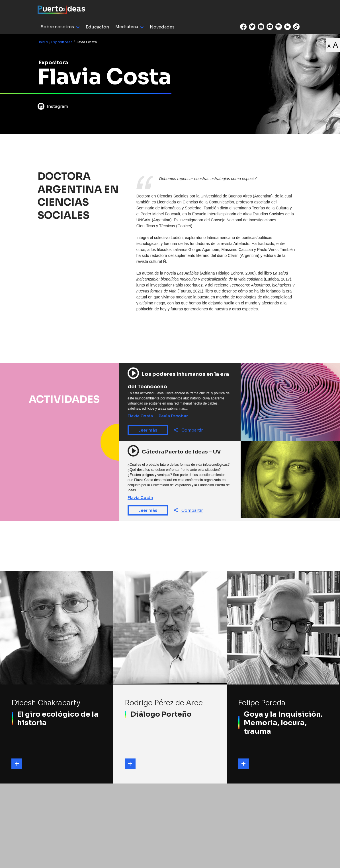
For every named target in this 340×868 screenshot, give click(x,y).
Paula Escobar (173, 416)
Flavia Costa (140, 416)
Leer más (148, 430)
